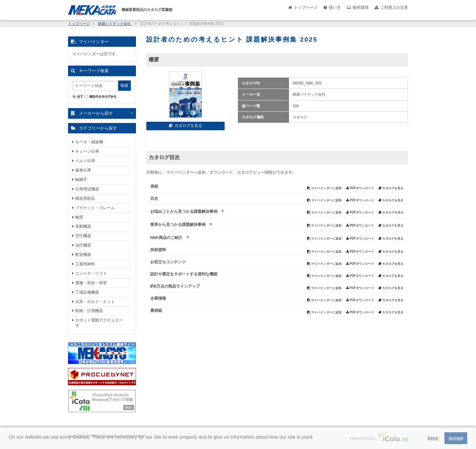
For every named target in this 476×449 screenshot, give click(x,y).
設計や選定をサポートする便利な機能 (184, 274)
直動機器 (83, 226)
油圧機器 (83, 245)
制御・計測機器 (89, 311)
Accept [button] (456, 438)
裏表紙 (156, 310)
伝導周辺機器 (87, 189)
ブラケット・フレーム (95, 208)
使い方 (335, 7)
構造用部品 (85, 198)
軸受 (79, 217)
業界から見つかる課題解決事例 (178, 224)
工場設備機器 (87, 292)
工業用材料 (85, 264)
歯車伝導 (83, 170)
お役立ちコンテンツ (168, 262)
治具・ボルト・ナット (95, 302)
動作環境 (361, 7)
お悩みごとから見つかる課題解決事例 (184, 211)
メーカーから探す (96, 113)
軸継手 (81, 180)
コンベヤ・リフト (91, 273)
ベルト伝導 (85, 161)
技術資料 (158, 250)
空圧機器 (83, 236)
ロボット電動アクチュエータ (99, 323)
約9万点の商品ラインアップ (175, 286)
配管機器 (83, 255)
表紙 (154, 186)
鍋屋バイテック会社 (115, 24)
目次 (154, 198)
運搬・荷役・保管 (91, 283)
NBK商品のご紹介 (167, 238)
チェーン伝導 (87, 151)
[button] (10, 442)
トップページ (306, 7)
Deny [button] (433, 438)
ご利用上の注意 (394, 7)
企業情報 (158, 298)
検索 (124, 85)
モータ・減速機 (89, 142)
